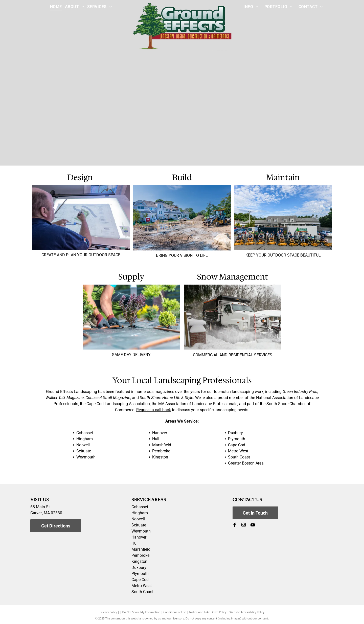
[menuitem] (56, 7)
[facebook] (235, 526)
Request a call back (154, 410)
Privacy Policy (108, 612)
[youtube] (253, 526)
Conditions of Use (175, 612)
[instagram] (244, 526)
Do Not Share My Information (141, 612)
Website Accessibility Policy (247, 612)
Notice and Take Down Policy (208, 612)
